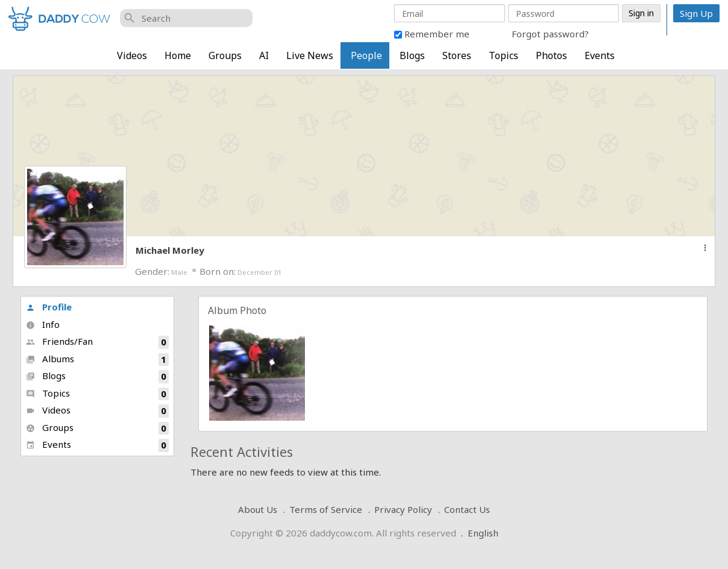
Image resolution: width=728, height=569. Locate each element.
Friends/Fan (97, 342)
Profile (49, 307)
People (366, 55)
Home (178, 55)
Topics (504, 55)
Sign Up (696, 13)
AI (264, 55)
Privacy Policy (403, 509)
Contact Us (467, 509)
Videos (132, 55)
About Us (258, 509)
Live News (310, 55)
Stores (457, 55)
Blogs (412, 55)
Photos (551, 55)
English (483, 533)
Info (43, 324)
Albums (97, 360)
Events (600, 55)
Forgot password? (550, 34)
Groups (225, 55)
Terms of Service (326, 509)
